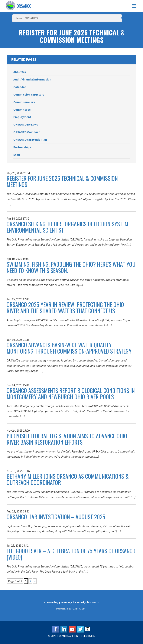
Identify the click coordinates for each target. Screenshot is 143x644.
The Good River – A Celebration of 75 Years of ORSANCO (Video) (71, 554)
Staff (17, 155)
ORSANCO (24, 6)
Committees (22, 110)
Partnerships (22, 147)
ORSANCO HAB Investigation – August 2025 (56, 517)
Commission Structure (29, 94)
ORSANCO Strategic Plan (30, 139)
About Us (20, 72)
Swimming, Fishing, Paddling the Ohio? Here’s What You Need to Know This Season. (71, 267)
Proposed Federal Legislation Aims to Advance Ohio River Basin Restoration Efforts (67, 439)
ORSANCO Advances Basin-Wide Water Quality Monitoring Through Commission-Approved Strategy (69, 348)
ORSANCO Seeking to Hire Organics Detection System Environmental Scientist (67, 227)
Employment (22, 117)
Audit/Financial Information (32, 79)
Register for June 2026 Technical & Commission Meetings (62, 181)
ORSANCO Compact (27, 132)
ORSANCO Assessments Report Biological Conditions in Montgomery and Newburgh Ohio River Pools (71, 394)
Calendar (20, 87)
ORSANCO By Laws (26, 124)
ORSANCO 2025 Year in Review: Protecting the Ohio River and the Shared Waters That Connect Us (65, 308)
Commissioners (24, 102)
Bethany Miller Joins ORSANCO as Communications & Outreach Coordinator (68, 479)
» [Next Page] (35, 581)
